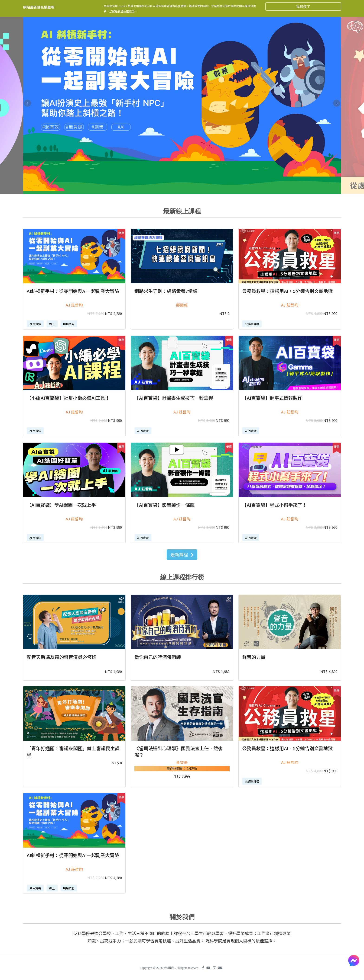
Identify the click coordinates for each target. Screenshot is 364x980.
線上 (52, 324)
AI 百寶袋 (35, 324)
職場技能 (69, 324)
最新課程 (182, 554)
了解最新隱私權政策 (122, 11)
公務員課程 (252, 324)
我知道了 (303, 6)
